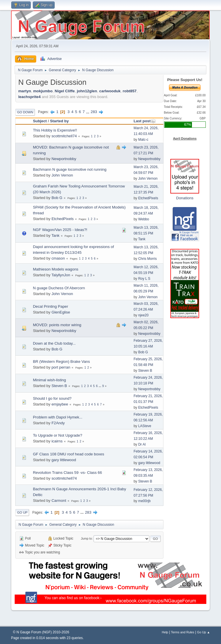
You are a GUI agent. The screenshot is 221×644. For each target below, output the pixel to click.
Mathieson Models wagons (56, 269)
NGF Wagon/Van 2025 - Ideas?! (60, 230)
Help (165, 632)
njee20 (143, 315)
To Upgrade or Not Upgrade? (57, 435)
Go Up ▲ (204, 632)
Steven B (145, 371)
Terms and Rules (183, 632)
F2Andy (58, 423)
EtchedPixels (148, 198)
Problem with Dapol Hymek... (58, 417)
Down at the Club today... (54, 343)
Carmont (59, 501)
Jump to (86, 538)
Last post (145, 121)
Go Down (25, 112)
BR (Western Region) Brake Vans (61, 362)
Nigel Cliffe (65, 91)
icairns (57, 441)
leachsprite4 (29, 97)
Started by (59, 121)
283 (94, 112)
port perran (61, 367)
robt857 (129, 91)
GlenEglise (61, 312)
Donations (185, 198)
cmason (58, 258)
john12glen (87, 91)
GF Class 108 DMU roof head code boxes (68, 454)
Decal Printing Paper (50, 306)
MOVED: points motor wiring (57, 325)
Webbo (144, 219)
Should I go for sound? (52, 398)
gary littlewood (64, 460)
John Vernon (62, 175)
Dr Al (142, 444)
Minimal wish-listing (49, 380)
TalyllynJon (61, 275)
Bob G (57, 198)
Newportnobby (64, 159)
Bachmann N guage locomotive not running (70, 169)
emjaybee (60, 404)
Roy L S (144, 279)
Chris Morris (147, 259)
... (88, 112)
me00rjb (144, 501)
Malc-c (143, 140)
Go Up (22, 512)
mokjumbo (43, 91)
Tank (56, 235)
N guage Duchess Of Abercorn (59, 288)
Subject (40, 121)
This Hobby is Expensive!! (55, 130)
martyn (24, 91)
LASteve (145, 426)
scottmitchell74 (64, 136)
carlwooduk (110, 91)
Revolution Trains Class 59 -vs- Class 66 (67, 473)
